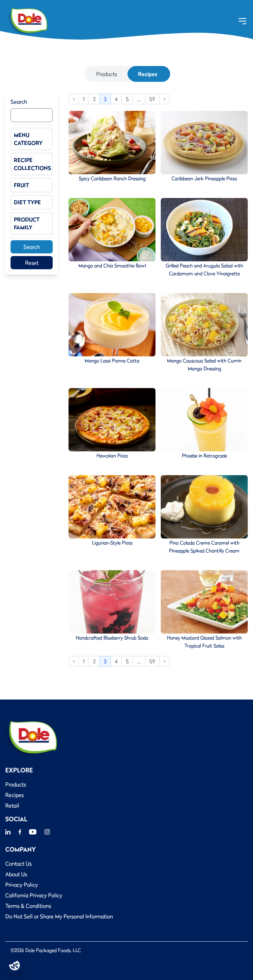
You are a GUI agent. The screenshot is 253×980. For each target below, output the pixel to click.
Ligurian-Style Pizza (112, 543)
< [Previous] (74, 99)
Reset (32, 263)
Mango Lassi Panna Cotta (112, 361)
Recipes (148, 74)
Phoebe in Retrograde (204, 456)
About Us (16, 874)
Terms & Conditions (28, 906)
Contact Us (18, 864)
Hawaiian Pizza (112, 456)
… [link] (139, 99)
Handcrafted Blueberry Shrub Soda (112, 638)
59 (152, 99)
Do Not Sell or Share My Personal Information (59, 916)
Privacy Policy (22, 885)
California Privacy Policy (34, 895)
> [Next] (164, 99)
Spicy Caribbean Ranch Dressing (112, 179)
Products (107, 74)
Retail (12, 805)
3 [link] (105, 99)
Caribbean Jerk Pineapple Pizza (204, 179)
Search (19, 102)
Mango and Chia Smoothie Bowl (112, 266)
